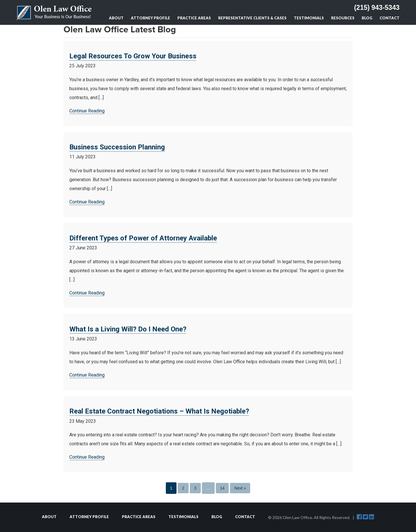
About (116, 18)
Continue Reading (87, 111)
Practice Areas (194, 18)
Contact (390, 18)
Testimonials (309, 18)
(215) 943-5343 (377, 8)
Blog (367, 18)
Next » (240, 488)
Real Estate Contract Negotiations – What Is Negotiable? (159, 411)
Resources (343, 18)
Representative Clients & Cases (252, 18)
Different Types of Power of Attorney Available (143, 238)
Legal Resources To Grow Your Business (133, 56)
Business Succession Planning (117, 147)
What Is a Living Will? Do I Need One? (128, 329)
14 (222, 488)
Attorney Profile (151, 18)
